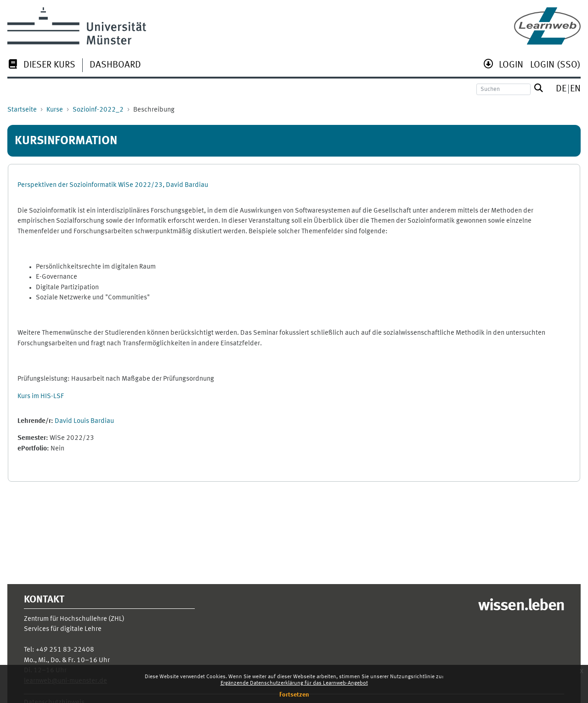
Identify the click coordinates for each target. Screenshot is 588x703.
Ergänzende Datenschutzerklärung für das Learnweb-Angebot (294, 683)
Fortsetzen (294, 695)
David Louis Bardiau (84, 421)
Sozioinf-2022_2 (98, 110)
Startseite (22, 110)
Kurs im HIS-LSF (41, 396)
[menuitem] (41, 66)
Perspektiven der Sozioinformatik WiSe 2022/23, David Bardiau (113, 185)
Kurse (55, 110)
